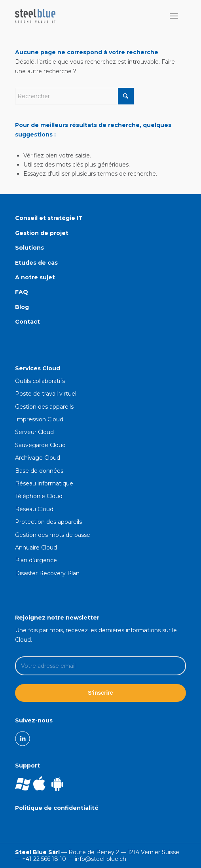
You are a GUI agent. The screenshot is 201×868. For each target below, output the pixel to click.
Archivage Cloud (38, 458)
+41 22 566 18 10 (44, 859)
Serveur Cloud (34, 432)
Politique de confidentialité (57, 808)
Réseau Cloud (34, 509)
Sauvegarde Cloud (40, 445)
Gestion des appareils (44, 407)
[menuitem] (174, 16)
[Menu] (174, 16)
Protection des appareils (48, 522)
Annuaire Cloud (36, 548)
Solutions (29, 248)
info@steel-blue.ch (100, 859)
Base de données (39, 471)
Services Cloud (38, 368)
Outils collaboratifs (40, 381)
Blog (22, 307)
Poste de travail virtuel (46, 394)
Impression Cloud (39, 419)
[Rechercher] (74, 96)
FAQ (22, 292)
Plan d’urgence (36, 560)
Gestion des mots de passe (53, 535)
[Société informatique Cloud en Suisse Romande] (83, 16)
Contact (27, 322)
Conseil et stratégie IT (49, 218)
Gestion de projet (42, 233)
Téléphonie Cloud (39, 496)
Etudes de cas (36, 263)
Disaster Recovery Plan (47, 573)
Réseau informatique (44, 483)
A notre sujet (35, 277)
